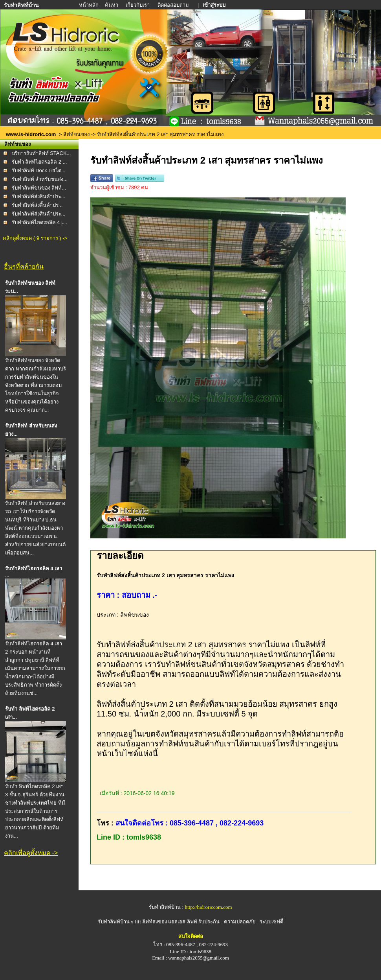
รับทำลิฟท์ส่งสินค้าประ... (39, 196)
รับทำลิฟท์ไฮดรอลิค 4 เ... (39, 222)
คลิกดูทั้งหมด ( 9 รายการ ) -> (35, 238)
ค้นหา (112, 5)
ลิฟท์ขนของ (76, 134)
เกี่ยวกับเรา (138, 5)
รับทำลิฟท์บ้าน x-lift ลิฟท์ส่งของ (133, 922)
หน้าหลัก (89, 5)
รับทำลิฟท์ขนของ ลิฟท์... (39, 188)
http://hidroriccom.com (208, 907)
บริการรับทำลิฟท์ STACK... (41, 153)
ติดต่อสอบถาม (174, 5)
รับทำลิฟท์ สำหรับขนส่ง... (40, 179)
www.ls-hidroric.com (31, 134)
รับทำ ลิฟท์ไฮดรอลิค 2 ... (39, 162)
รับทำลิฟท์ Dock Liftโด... (39, 170)
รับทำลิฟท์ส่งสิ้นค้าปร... (37, 205)
